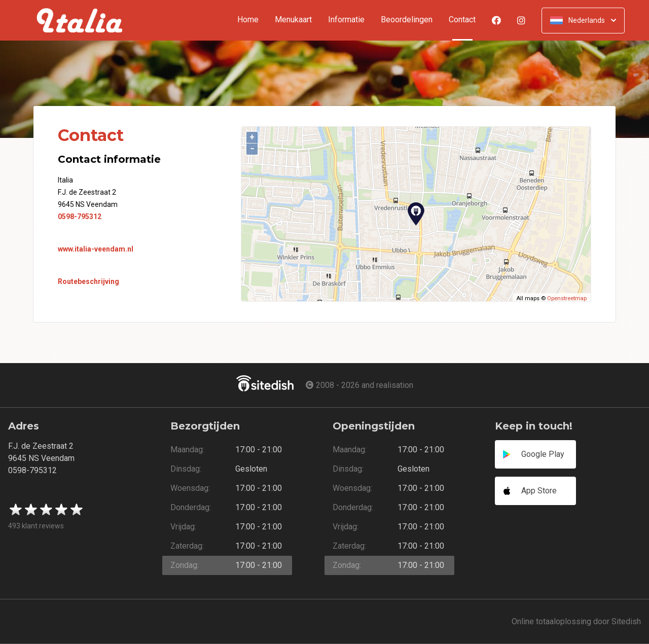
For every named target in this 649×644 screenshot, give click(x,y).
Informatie (346, 20)
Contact (466, 20)
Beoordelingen (407, 20)
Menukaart (293, 20)
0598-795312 (80, 217)
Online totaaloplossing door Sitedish (576, 621)
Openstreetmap (567, 298)
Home (248, 20)
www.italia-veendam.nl (96, 249)
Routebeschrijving (88, 281)
